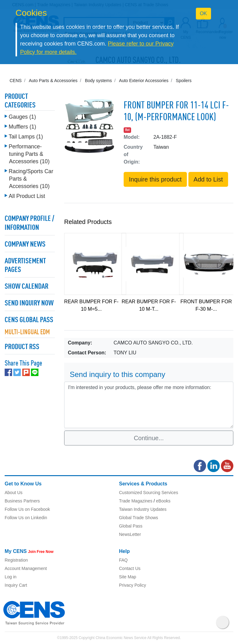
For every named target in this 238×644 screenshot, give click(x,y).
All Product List (27, 196)
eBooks (163, 501)
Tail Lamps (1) (26, 137)
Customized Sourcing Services (149, 493)
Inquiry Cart (16, 585)
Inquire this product (155, 179)
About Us (14, 493)
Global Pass (131, 526)
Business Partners (22, 501)
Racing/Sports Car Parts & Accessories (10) (31, 179)
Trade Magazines (136, 501)
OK (203, 13)
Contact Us (130, 568)
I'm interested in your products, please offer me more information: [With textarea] (149, 405)
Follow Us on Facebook (27, 509)
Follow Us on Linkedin (26, 518)
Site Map (128, 577)
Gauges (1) (22, 117)
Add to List (208, 179)
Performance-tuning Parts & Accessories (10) (29, 154)
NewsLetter (130, 534)
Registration (16, 560)
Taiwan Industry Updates (143, 509)
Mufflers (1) (22, 127)
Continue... (149, 438)
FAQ (123, 560)
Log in (11, 577)
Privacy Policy (132, 585)
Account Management (26, 568)
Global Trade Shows (139, 518)
